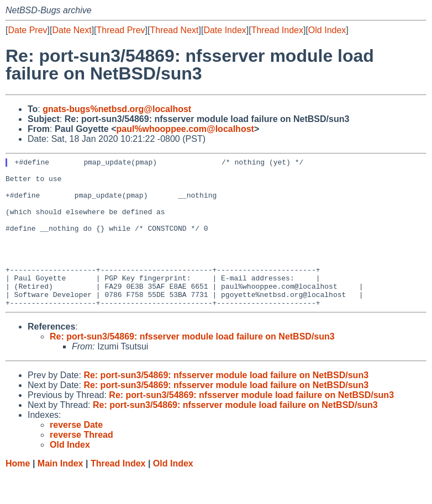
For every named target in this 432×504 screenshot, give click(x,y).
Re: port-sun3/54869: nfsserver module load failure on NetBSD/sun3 (192, 366)
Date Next (72, 30)
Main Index (60, 493)
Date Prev (27, 30)
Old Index (327, 30)
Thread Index (277, 30)
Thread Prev (121, 30)
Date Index (225, 30)
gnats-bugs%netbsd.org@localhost (117, 109)
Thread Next (174, 30)
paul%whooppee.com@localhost (185, 129)
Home (18, 493)
